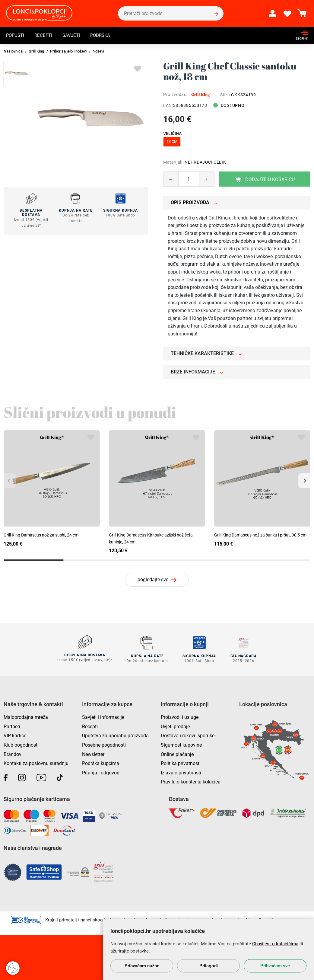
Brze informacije (197, 372)
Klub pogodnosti (21, 744)
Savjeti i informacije (103, 716)
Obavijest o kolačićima (275, 944)
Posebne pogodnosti (104, 744)
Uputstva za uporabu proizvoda (115, 735)
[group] (91, 118)
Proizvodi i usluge (180, 716)
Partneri (12, 725)
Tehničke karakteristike (206, 353)
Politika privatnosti (181, 762)
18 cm (172, 141)
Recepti (45, 35)
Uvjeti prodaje (175, 725)
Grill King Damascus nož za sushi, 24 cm (41, 535)
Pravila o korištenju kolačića (191, 781)
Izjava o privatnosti (181, 772)
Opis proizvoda (194, 202)
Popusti (16, 35)
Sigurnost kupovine (181, 744)
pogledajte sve (153, 580)
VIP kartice (15, 735)
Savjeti (74, 35)
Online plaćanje (177, 753)
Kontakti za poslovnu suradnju (36, 762)
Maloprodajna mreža (26, 716)
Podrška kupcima (101, 762)
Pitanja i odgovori (101, 772)
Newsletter (93, 753)
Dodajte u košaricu (265, 179)
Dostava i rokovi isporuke (188, 735)
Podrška (104, 35)
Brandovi (13, 753)
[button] (304, 481)
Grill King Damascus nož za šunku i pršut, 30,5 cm (260, 535)
